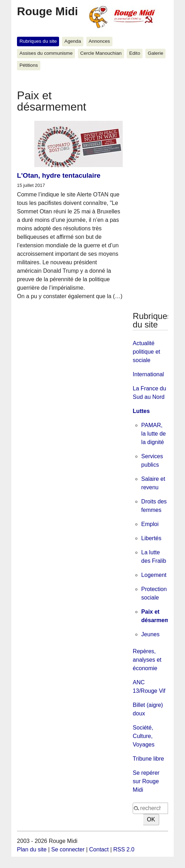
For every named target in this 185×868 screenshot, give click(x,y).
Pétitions (29, 65)
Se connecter (68, 849)
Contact (99, 849)
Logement (154, 575)
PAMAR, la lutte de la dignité (153, 434)
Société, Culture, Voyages (143, 736)
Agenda (73, 41)
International (148, 374)
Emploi (150, 524)
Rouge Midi (47, 11)
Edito (135, 53)
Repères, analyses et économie (147, 660)
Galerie (156, 53)
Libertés (151, 538)
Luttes (141, 411)
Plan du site (32, 849)
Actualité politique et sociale (146, 352)
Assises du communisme (46, 53)
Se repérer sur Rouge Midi (146, 781)
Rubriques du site (38, 41)
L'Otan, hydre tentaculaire (59, 175)
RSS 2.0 (124, 849)
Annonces (99, 41)
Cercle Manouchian (101, 53)
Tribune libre (148, 759)
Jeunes (150, 634)
